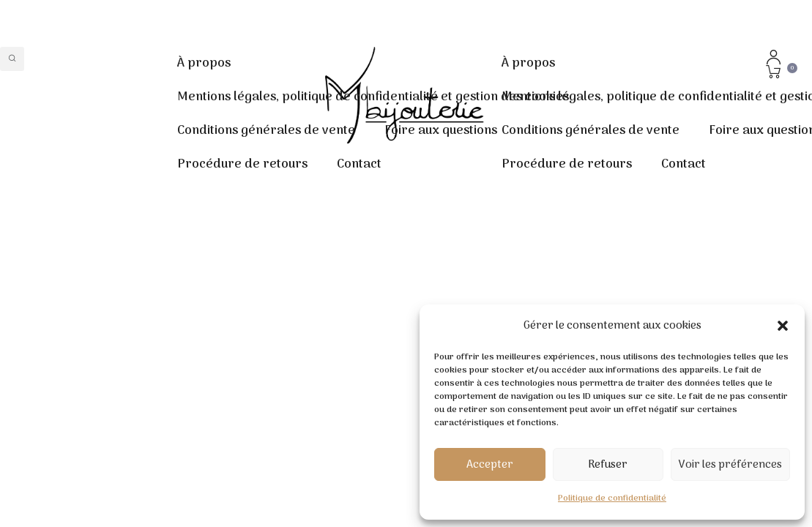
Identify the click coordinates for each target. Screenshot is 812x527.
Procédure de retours (242, 165)
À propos (204, 64)
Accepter (490, 465)
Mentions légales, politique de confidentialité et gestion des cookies (373, 97)
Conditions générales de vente (266, 131)
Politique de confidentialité (612, 498)
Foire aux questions (441, 131)
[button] (783, 326)
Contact (359, 165)
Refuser (608, 465)
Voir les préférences (730, 465)
